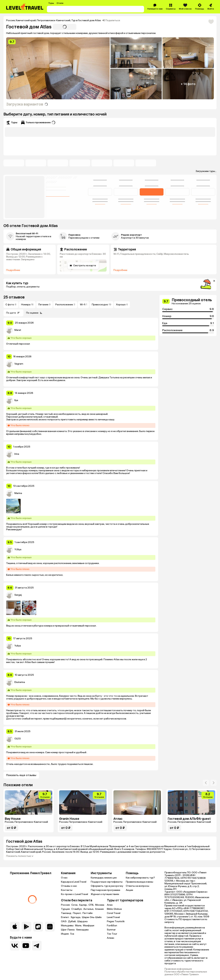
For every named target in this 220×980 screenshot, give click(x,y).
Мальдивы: (68, 926)
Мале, (79, 926)
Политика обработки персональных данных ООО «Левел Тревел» (186, 973)
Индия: (65, 934)
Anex (110, 905)
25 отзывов (14, 297)
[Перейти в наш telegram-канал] (37, 946)
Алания (99, 909)
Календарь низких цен (104, 878)
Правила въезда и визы (139, 882)
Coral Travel (114, 913)
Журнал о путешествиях (105, 894)
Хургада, (76, 917)
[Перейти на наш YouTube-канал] (26, 946)
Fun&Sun (112, 926)
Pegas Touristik (116, 921)
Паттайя (87, 913)
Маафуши (89, 926)
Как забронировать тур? (140, 878)
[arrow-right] (206, 783)
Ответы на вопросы (137, 886)
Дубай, (72, 921)
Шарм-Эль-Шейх (92, 917)
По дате (13, 313)
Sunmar (111, 930)
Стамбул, (77, 909)
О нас (64, 878)
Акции (129, 890)
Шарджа (82, 921)
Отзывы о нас (69, 886)
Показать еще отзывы (21, 775)
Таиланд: (67, 913)
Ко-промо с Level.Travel (75, 894)
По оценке (35, 313)
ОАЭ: (64, 921)
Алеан (111, 938)
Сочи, (75, 905)
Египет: (65, 917)
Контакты (67, 890)
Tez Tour (112, 934)
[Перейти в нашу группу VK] (15, 946)
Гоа (72, 934)
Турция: (66, 909)
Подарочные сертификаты (107, 882)
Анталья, (89, 909)
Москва (100, 905)
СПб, (92, 905)
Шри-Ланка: (68, 930)
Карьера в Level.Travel (74, 882)
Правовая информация (178, 969)
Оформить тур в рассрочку (107, 886)
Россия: (66, 905)
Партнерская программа (105, 890)
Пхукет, (77, 913)
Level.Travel (113, 917)
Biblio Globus (114, 909)
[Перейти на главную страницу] (25, 7)
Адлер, (83, 905)
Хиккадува (82, 930)
